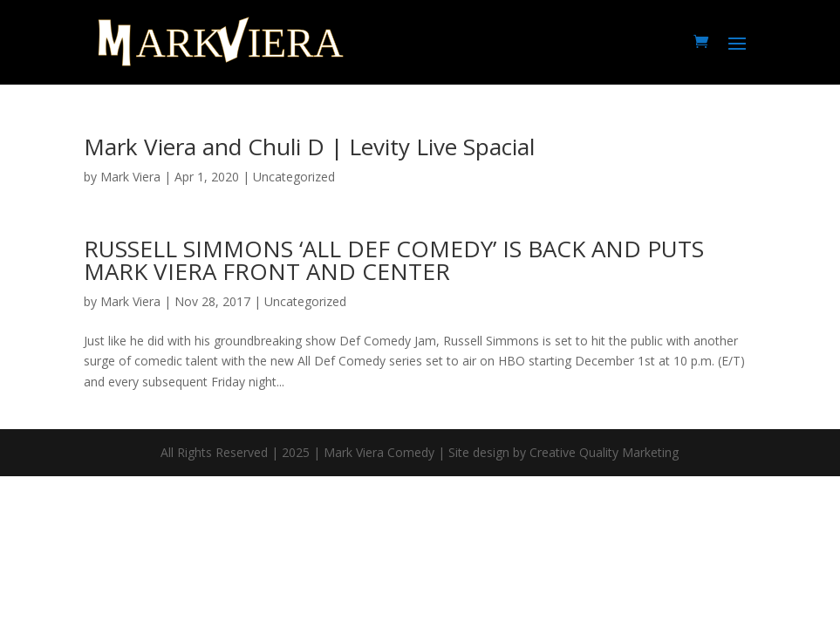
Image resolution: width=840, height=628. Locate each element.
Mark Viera (130, 177)
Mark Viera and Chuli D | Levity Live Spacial (309, 147)
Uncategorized (305, 301)
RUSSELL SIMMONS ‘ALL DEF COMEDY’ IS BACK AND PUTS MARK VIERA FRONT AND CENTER (394, 260)
